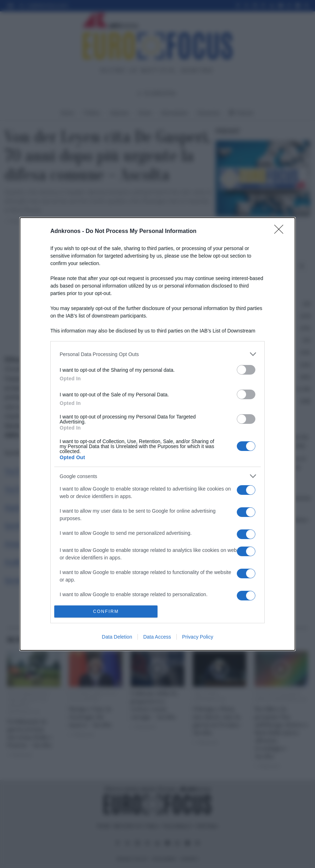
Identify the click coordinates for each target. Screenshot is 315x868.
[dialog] (157, 434)
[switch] (246, 370)
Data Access (157, 637)
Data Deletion (117, 637)
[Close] (281, 232)
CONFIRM (106, 611)
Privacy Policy (198, 637)
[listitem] (157, 354)
